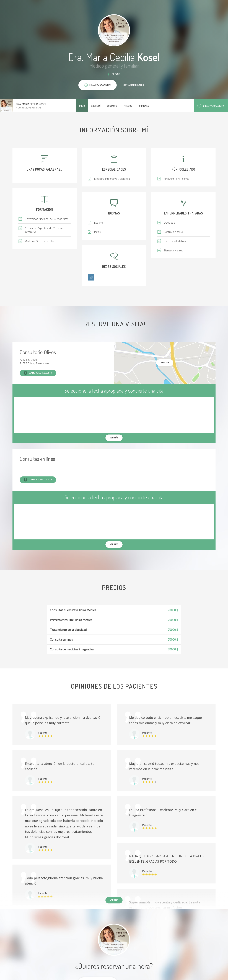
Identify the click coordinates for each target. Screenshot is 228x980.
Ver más (114, 900)
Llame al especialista (38, 373)
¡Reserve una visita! (211, 106)
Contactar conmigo (134, 85)
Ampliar (165, 362)
